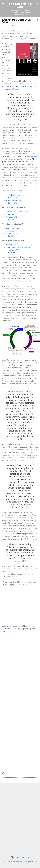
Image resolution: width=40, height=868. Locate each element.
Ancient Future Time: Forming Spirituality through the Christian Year (19, 87)
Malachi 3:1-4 (24, 212)
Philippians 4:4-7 (13, 234)
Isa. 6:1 (31, 159)
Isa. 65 (22, 378)
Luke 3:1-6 (10, 220)
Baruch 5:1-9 (11, 212)
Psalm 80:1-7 (25, 247)
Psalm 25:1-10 (11, 198)
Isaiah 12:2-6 (11, 231)
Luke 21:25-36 (12, 203)
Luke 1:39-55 (11, 253)
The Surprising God (20, 5)
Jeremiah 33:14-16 (13, 195)
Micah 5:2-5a (11, 245)
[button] (37, 20)
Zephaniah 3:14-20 (14, 228)
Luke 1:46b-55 (12, 247)
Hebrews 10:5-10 (13, 250)
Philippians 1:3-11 (13, 217)
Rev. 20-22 (33, 378)
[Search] (37, 4)
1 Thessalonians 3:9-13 (15, 200)
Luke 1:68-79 (11, 214)
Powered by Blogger (20, 857)
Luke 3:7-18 (11, 236)
